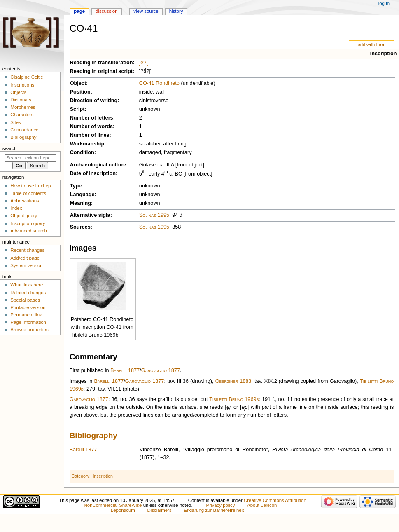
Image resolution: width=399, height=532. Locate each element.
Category (80, 476)
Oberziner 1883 (233, 381)
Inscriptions (22, 85)
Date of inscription (93, 173)
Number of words (91, 127)
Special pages (25, 300)
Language (82, 195)
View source (146, 11)
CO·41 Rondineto (159, 83)
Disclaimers (160, 510)
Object (78, 83)
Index (16, 208)
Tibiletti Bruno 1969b (234, 399)
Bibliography (93, 435)
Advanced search (29, 231)
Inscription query (28, 223)
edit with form (371, 45)
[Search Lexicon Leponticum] (30, 158)
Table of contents (28, 193)
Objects (18, 92)
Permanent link (26, 315)
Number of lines (90, 135)
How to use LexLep (30, 186)
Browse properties (29, 330)
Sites (15, 122)
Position (80, 92)
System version (26, 265)
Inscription (384, 54)
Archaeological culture (98, 165)
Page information (28, 322)
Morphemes (23, 107)
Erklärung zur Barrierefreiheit (214, 510)
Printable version (28, 307)
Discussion (106, 11)
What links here (27, 285)
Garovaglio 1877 (161, 370)
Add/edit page (25, 258)
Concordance (24, 130)
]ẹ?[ (143, 63)
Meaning (80, 203)
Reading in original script (101, 71)
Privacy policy (221, 505)
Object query (24, 216)
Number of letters (92, 118)
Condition (82, 152)
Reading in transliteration (101, 63)
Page (79, 11)
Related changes (28, 293)
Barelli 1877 (125, 370)
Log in (384, 3)
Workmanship (87, 144)
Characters (22, 115)
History (176, 11)
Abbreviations (24, 201)
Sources (80, 227)
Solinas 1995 (154, 215)
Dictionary (21, 100)
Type (76, 186)
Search (10, 148)
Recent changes (27, 250)
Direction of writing (94, 101)
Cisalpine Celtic (27, 77)
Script (77, 109)
